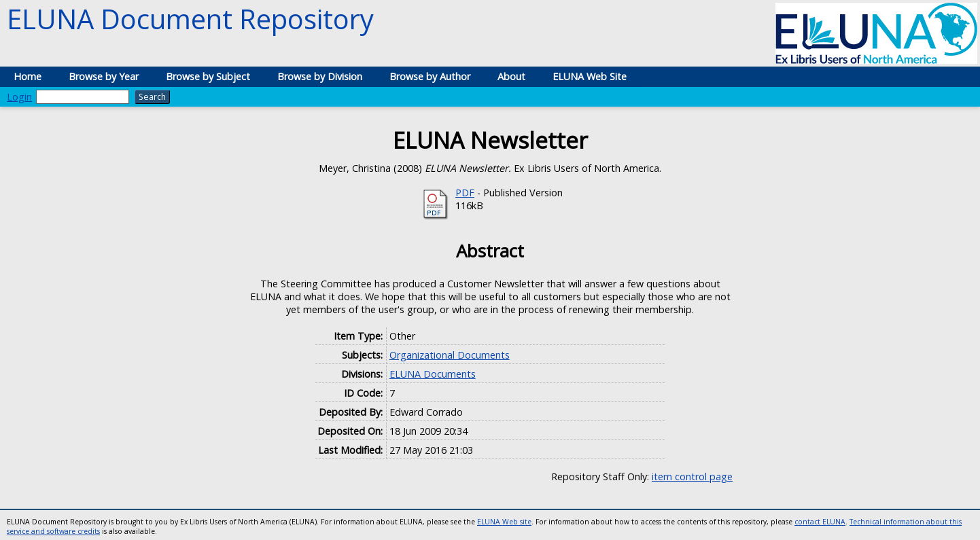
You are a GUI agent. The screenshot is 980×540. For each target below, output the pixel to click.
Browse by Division (320, 76)
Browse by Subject (208, 76)
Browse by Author (430, 76)
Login (19, 97)
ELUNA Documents (433, 374)
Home (28, 76)
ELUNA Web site (504, 522)
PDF (465, 193)
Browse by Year (104, 76)
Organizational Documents (450, 355)
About (511, 76)
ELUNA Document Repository (190, 19)
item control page (692, 476)
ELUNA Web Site (590, 76)
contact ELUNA (820, 522)
